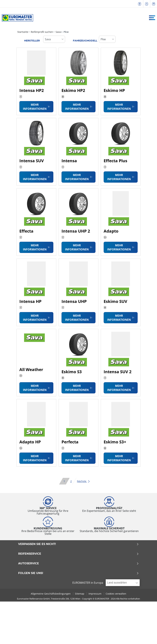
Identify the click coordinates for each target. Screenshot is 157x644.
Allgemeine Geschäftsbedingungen (51, 594)
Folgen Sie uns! (78, 573)
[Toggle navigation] (152, 18)
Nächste (84, 481)
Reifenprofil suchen (42, 32)
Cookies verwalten (116, 594)
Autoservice (78, 563)
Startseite (23, 32)
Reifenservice (78, 554)
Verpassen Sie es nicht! (78, 544)
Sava (58, 32)
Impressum (95, 594)
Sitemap (80, 594)
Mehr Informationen (35, 107)
